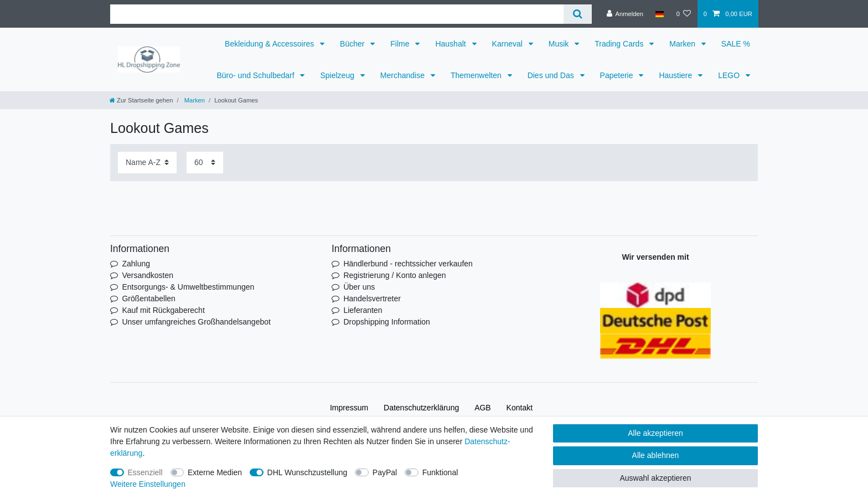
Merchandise (404, 75)
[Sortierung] (147, 163)
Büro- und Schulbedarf (256, 75)
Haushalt (451, 44)
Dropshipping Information (386, 322)
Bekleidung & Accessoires (270, 44)
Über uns (359, 287)
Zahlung (136, 264)
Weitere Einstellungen (148, 484)
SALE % (736, 44)
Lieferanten (363, 310)
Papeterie (618, 75)
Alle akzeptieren (655, 433)
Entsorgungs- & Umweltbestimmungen (188, 287)
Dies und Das (552, 75)
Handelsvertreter (372, 299)
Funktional (440, 472)
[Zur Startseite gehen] (141, 100)
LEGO (730, 75)
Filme (401, 44)
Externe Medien (215, 472)
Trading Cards (620, 44)
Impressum (349, 408)
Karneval (508, 44)
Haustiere (676, 75)
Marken (683, 44)
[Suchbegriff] (337, 14)
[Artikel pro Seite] (205, 163)
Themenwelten (477, 75)
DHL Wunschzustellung (308, 472)
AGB (483, 408)
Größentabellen (149, 299)
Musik (560, 44)
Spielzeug (338, 75)
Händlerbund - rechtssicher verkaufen (408, 264)
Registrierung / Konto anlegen (394, 275)
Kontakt (520, 408)
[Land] (660, 14)
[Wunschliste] (683, 14)
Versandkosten (148, 275)
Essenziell (145, 472)
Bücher (353, 44)
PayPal (385, 472)
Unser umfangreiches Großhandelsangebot (196, 322)
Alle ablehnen (656, 455)
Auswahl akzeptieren (655, 478)
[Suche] (578, 14)
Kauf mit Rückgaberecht (163, 310)
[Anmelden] (625, 14)
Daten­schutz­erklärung (421, 408)
